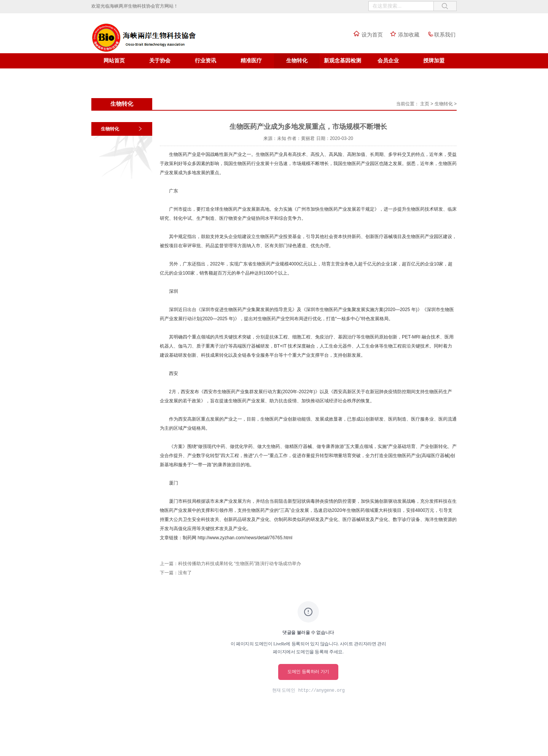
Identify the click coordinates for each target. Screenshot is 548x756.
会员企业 (388, 61)
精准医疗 (251, 61)
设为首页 (366, 35)
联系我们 (439, 35)
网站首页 (114, 61)
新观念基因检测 (342, 61)
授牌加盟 (434, 61)
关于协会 (160, 61)
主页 (425, 104)
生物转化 (297, 61)
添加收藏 (403, 35)
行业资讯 (205, 61)
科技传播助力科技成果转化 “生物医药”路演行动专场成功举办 (240, 564)
